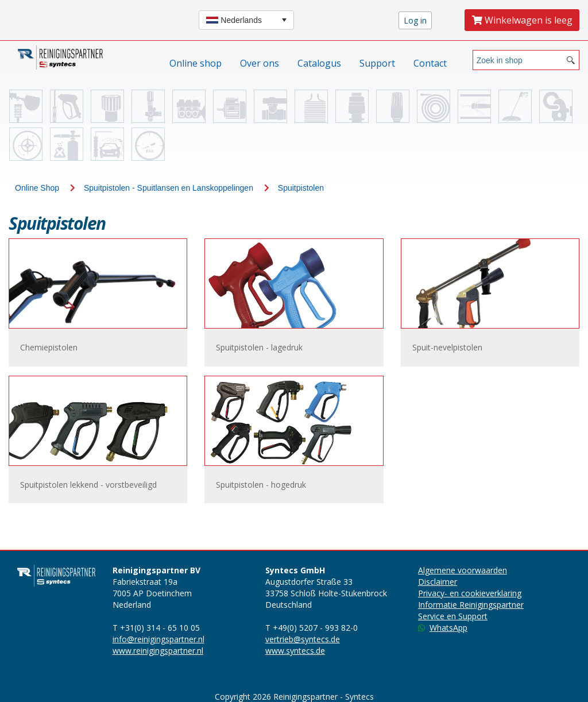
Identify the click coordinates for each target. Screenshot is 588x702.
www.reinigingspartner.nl (158, 651)
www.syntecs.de (295, 651)
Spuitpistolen (301, 188)
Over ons (260, 63)
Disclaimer (438, 582)
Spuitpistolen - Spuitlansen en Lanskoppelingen (169, 188)
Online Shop (37, 188)
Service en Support (453, 616)
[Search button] (571, 60)
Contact (430, 63)
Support (377, 63)
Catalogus (319, 63)
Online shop (196, 63)
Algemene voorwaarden (463, 570)
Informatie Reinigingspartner (471, 605)
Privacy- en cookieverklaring (470, 593)
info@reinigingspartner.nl (158, 639)
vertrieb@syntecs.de (303, 639)
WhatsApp (443, 628)
